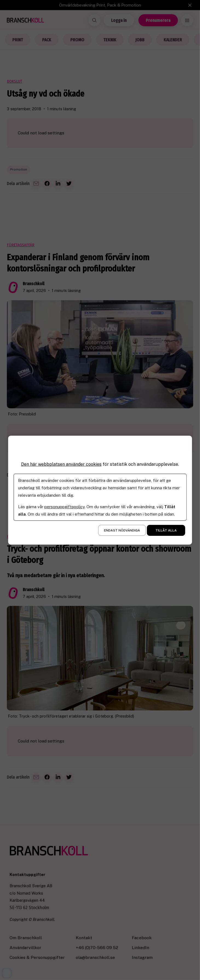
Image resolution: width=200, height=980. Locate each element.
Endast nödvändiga (122, 530)
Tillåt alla (166, 530)
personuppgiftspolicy (64, 507)
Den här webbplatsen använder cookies (61, 464)
